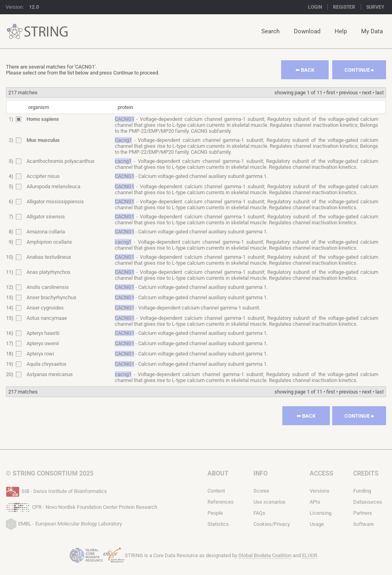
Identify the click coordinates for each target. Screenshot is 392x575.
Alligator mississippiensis (55, 202)
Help (341, 31)
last (380, 93)
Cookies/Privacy (272, 524)
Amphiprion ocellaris (49, 242)
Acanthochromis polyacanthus (61, 161)
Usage (317, 524)
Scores (261, 491)
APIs (315, 502)
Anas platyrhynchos (49, 272)
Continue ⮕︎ (359, 70)
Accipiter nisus (43, 176)
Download (307, 31)
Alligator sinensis (46, 217)
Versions (320, 491)
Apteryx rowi (40, 354)
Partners (363, 513)
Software (363, 524)
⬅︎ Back (305, 70)
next (367, 93)
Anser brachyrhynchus (51, 297)
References (221, 502)
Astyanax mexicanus (50, 374)
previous (348, 93)
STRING (15, 32)
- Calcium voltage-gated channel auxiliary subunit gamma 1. (191, 176)
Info (261, 473)
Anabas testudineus (49, 257)
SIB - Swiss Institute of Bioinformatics (56, 491)
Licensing (321, 513)
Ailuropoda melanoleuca (53, 186)
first (331, 93)
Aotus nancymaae (47, 318)
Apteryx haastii (43, 333)
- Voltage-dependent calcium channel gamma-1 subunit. (187, 308)
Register (344, 7)
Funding (362, 491)
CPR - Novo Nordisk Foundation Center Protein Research (82, 506)
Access (322, 473)
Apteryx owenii (43, 343)
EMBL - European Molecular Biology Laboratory (64, 522)
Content (216, 491)
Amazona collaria (46, 232)
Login (315, 7)
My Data (372, 31)
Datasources (368, 502)
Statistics (218, 524)
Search (270, 31)
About (218, 473)
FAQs (259, 513)
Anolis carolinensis (48, 287)
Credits (366, 473)
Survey (375, 7)
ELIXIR (310, 555)
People (215, 513)
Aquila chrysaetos (47, 364)
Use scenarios (269, 502)
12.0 (34, 7)
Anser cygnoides (45, 308)
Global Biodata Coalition (265, 555)
